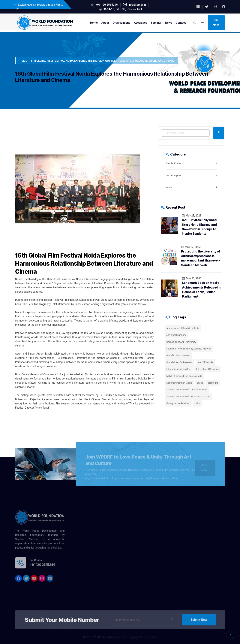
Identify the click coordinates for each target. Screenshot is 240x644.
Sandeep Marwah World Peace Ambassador (188, 397)
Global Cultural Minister (178, 355)
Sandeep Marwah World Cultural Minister (187, 390)
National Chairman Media (179, 383)
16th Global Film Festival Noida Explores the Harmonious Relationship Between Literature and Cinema (84, 263)
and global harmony (176, 335)
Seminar (156, 23)
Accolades (140, 23)
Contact (181, 23)
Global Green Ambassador (180, 362)
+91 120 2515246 (106, 5)
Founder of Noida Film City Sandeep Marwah (189, 349)
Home (94, 23)
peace (200, 383)
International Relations (207, 369)
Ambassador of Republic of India (183, 328)
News (169, 23)
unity (197, 403)
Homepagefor (174, 175)
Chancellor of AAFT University (181, 342)
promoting (213, 383)
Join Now (216, 23)
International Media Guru (179, 369)
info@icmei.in (137, 5)
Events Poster (174, 163)
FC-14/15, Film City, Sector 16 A (123, 9)
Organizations (121, 23)
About (105, 23)
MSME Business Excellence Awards (184, 376)
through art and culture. (178, 403)
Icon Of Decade (205, 362)
